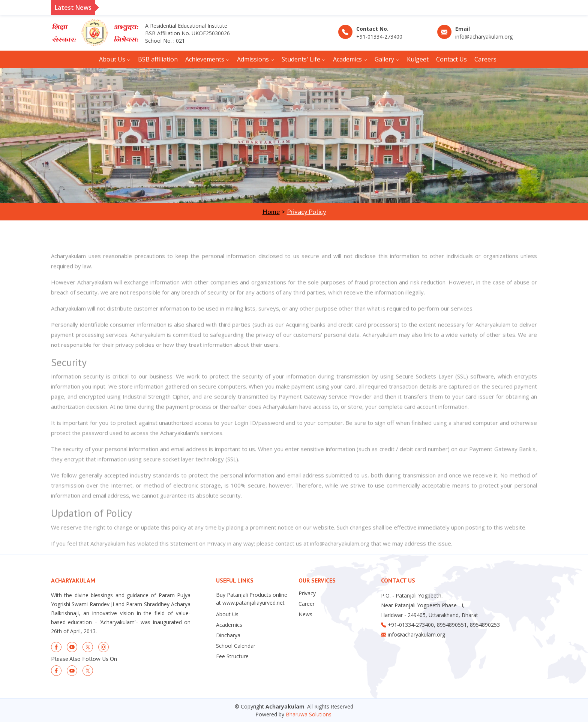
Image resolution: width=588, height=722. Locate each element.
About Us (227, 614)
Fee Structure (232, 656)
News (305, 614)
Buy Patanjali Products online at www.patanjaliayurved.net (252, 599)
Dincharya (228, 635)
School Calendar (236, 646)
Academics (229, 625)
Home (271, 212)
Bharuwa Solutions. (309, 714)
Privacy (307, 593)
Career (307, 604)
